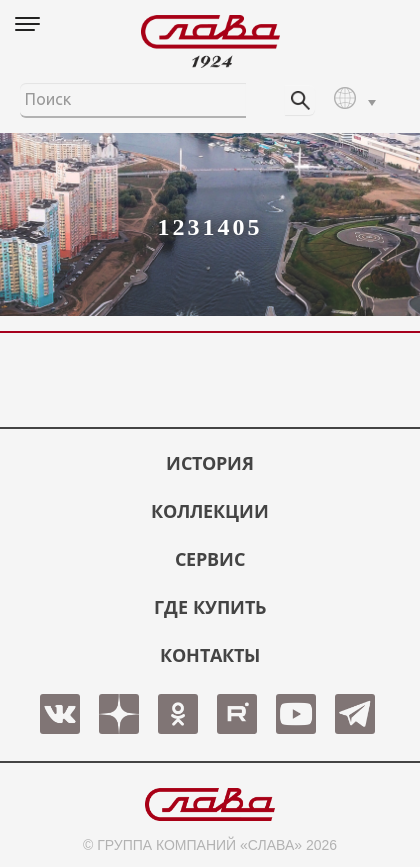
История (210, 463)
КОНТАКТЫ (210, 655)
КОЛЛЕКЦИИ (210, 511)
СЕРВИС (210, 559)
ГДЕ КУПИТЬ (210, 607)
